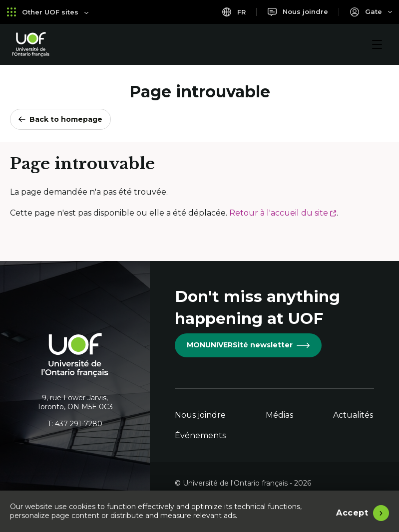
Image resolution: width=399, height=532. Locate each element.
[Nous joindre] (296, 12)
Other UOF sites (49, 12)
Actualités (353, 415)
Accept (352, 512)
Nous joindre (200, 415)
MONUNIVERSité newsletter (248, 345)
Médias (279, 415)
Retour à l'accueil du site (283, 213)
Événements (200, 435)
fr (231, 12)
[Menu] (377, 44)
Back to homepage (60, 119)
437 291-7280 (79, 424)
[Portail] (371, 12)
